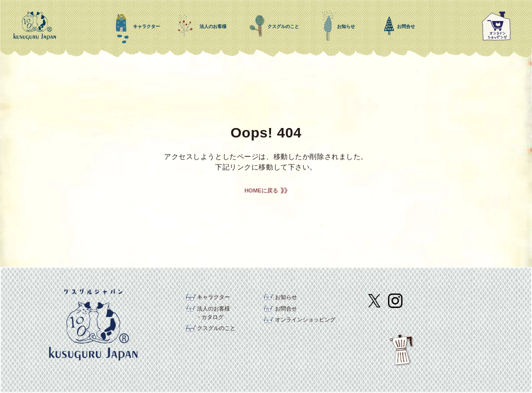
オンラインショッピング (305, 319)
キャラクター (213, 297)
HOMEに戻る (261, 190)
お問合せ (286, 308)
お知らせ (286, 297)
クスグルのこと (216, 328)
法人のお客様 (213, 308)
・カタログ (210, 317)
